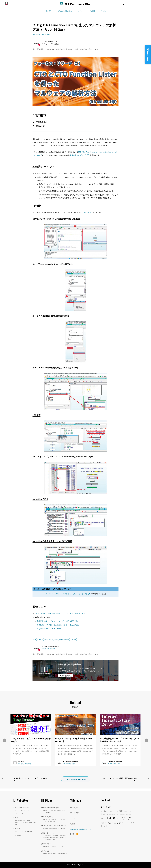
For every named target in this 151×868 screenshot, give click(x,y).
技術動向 (128, 812)
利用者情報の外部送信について (82, 827)
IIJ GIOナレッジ (55, 837)
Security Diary (55, 817)
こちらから (86, 212)
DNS (102, 816)
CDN (102, 809)
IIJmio (26, 819)
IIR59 (40, 640)
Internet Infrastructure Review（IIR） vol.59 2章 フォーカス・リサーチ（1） (61, 594)
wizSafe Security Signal (55, 808)
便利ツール (128, 809)
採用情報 (18, 833)
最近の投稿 (74, 805)
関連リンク (40, 126)
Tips (105, 809)
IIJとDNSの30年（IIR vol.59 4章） (50, 629)
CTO (55, 640)
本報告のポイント (43, 122)
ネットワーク (122, 816)
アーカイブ (74, 811)
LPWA (110, 809)
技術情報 (48, 11)
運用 (121, 809)
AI (107, 812)
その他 (103, 11)
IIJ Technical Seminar (65, 11)
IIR (35, 640)
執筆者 (73, 822)
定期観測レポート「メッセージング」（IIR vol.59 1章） (58, 621)
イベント (81, 11)
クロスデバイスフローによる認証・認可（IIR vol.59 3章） (59, 625)
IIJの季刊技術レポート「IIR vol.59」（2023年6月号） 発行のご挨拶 (60, 613)
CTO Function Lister (64, 640)
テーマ (73, 817)
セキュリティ (116, 820)
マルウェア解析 (48, 640)
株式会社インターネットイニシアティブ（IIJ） (26, 808)
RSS (74, 832)
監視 (117, 812)
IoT (109, 816)
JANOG (92, 11)
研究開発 (112, 812)
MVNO (127, 821)
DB (105, 816)
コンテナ (115, 809)
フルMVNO (122, 812)
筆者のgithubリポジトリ (78, 155)
